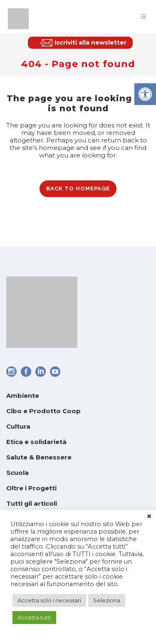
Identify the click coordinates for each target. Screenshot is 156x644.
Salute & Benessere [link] (39, 457)
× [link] (149, 517)
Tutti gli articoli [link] (32, 503)
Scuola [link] (17, 473)
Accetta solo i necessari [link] (49, 600)
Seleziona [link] (107, 600)
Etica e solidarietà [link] (36, 442)
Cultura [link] (18, 426)
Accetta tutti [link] (34, 617)
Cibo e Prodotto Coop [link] (43, 411)
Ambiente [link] (23, 396)
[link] (145, 94)
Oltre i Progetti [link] (31, 488)
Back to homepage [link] (78, 188)
